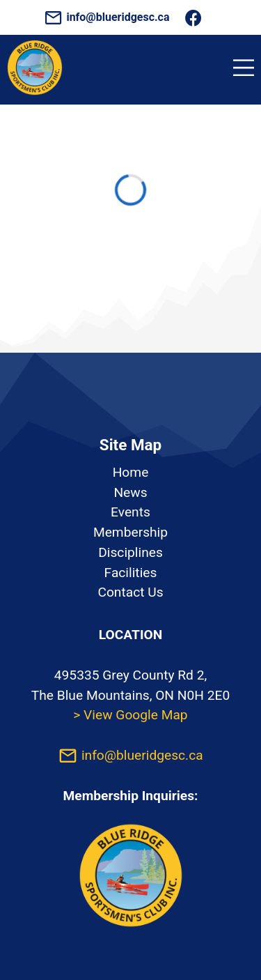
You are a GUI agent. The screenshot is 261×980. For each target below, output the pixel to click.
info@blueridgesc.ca (108, 17)
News (130, 492)
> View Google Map (130, 715)
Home (131, 472)
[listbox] (130, 533)
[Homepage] (35, 92)
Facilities (131, 573)
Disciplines (130, 552)
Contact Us (130, 592)
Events (130, 512)
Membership (130, 532)
